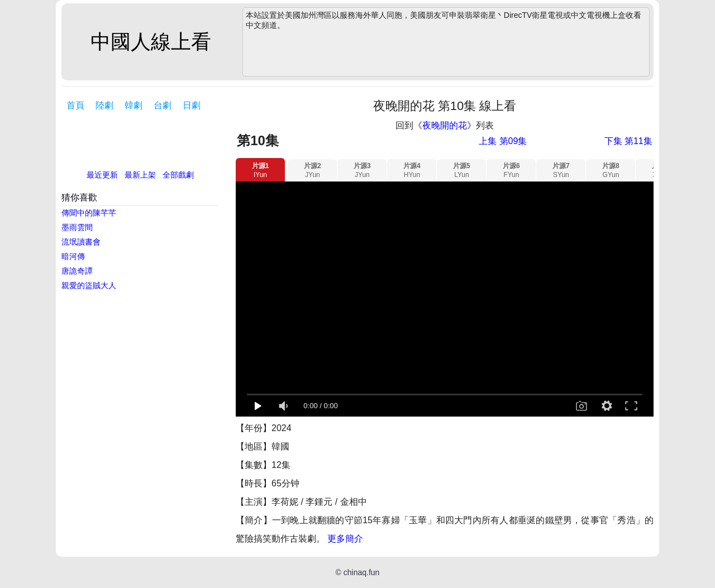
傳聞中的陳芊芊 (89, 213)
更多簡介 (345, 539)
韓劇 (134, 105)
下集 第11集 (628, 141)
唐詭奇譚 (77, 271)
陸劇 (104, 105)
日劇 (192, 105)
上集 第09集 (503, 141)
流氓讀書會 (81, 242)
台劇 (163, 105)
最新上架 (140, 175)
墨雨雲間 (77, 227)
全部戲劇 (178, 175)
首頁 (75, 105)
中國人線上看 (151, 42)
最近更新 (102, 175)
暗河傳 (73, 256)
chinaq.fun (362, 572)
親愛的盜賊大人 (89, 285)
